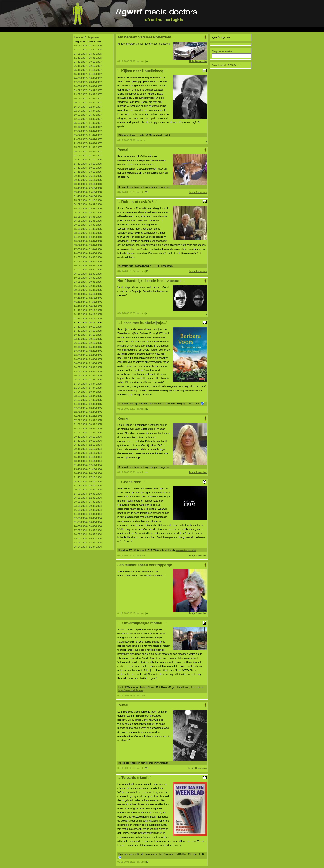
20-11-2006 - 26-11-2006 (88, 176)
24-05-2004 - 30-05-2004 (88, 526)
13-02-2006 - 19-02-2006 (88, 270)
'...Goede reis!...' (162, 482)
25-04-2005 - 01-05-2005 (88, 380)
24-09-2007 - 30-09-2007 (88, 78)
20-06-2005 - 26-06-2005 (88, 355)
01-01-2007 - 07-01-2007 (88, 155)
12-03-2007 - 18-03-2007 (88, 119)
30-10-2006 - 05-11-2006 (88, 180)
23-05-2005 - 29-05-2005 (88, 371)
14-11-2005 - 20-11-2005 (88, 314)
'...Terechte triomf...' (162, 778)
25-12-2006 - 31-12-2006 (88, 160)
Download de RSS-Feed (225, 65)
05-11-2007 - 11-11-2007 (88, 70)
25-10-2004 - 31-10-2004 (88, 469)
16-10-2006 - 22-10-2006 (88, 188)
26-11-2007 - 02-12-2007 (88, 66)
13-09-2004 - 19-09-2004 (88, 494)
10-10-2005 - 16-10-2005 (88, 335)
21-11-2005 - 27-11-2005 (88, 310)
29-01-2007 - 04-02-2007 (88, 139)
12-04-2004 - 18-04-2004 (88, 543)
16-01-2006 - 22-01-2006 (88, 286)
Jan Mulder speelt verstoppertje (162, 565)
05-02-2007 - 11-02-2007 (88, 135)
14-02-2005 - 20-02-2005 (88, 416)
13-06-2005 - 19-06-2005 (88, 359)
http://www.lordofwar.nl (131, 690)
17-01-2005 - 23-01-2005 (88, 433)
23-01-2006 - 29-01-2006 (88, 282)
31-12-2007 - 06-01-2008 (88, 58)
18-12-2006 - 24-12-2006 (88, 164)
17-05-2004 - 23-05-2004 (88, 530)
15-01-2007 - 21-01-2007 (88, 147)
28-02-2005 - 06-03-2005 (88, 412)
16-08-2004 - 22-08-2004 (88, 510)
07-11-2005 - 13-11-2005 (88, 318)
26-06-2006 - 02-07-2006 (88, 213)
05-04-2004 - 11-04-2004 (88, 547)
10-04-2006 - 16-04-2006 (88, 241)
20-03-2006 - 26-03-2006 (88, 253)
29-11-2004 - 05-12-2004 (88, 449)
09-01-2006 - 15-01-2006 (88, 290)
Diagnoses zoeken (222, 51)
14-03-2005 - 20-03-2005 (88, 404)
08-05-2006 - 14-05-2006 (88, 233)
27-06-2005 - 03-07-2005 (88, 351)
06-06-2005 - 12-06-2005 (88, 363)
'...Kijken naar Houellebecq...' (162, 71)
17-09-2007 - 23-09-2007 (88, 82)
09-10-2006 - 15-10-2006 (88, 192)
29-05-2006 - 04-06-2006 (88, 225)
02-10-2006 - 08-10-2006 (88, 196)
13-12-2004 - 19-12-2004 (88, 441)
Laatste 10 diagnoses (87, 37)
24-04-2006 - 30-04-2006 (88, 237)
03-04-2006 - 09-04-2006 (88, 245)
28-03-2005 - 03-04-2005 (88, 396)
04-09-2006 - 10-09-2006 (88, 204)
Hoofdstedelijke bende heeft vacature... (162, 281)
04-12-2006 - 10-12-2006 (88, 168)
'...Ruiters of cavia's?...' (162, 202)
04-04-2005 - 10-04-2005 (88, 392)
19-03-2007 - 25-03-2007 (88, 115)
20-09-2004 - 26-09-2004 (88, 490)
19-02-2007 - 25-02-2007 (88, 127)
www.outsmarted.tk (186, 550)
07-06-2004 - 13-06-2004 (88, 518)
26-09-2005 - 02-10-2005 (88, 343)
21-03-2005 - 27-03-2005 (88, 400)
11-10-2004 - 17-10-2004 (88, 477)
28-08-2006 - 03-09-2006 (88, 208)
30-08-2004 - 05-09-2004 (88, 502)
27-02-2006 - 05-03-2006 (88, 261)
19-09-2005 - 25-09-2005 (88, 347)
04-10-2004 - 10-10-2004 (88, 481)
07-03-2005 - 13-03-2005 (88, 408)
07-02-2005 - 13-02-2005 (88, 420)
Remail (162, 150)
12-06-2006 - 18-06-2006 (88, 217)
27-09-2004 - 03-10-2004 (88, 485)
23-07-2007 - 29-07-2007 (88, 94)
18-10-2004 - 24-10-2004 (88, 473)
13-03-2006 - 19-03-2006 (88, 257)
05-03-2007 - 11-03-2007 (88, 123)
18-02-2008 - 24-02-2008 (88, 50)
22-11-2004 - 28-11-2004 (88, 453)
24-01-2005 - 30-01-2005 (88, 428)
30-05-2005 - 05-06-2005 (88, 367)
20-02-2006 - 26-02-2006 (88, 265)
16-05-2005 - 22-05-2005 (88, 375)
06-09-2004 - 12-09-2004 (88, 498)
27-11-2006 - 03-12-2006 (88, 172)
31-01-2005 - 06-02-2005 (88, 424)
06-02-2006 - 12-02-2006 (88, 274)
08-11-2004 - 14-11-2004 (88, 461)
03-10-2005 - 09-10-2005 (88, 339)
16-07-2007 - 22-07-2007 (88, 98)
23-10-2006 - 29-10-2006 (88, 184)
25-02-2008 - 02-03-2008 (88, 45)
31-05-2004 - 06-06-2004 (88, 522)
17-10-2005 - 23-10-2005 (88, 331)
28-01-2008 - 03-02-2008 (88, 54)
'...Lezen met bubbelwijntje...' (162, 323)
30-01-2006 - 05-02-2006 (88, 278)
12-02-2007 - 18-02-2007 (88, 131)
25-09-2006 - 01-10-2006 (88, 200)
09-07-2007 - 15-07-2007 (88, 103)
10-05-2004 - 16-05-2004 (88, 534)
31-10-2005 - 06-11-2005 (88, 323)
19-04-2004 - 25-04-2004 (88, 538)
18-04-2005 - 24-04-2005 (88, 384)
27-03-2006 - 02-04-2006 (88, 249)
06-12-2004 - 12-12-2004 (88, 445)
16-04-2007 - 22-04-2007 (88, 107)
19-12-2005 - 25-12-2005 (88, 294)
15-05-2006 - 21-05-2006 (88, 229)
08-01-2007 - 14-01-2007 (88, 151)
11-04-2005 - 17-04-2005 (88, 388)
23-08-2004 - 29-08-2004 (88, 506)
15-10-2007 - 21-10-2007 (88, 74)
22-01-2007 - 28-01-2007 (88, 143)
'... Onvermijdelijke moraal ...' (162, 623)
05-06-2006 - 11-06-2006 (88, 221)
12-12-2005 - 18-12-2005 (88, 298)
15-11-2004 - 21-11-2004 (88, 457)
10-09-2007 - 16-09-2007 (88, 86)
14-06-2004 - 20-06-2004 (88, 514)
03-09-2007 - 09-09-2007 (88, 90)
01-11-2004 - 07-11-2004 (88, 465)
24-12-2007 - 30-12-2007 (88, 62)
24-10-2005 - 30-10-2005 (88, 327)
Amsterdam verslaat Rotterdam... (162, 37)
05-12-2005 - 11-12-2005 (88, 302)
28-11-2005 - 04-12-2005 (88, 306)
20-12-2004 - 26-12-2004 (88, 437)
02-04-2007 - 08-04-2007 (88, 111)
